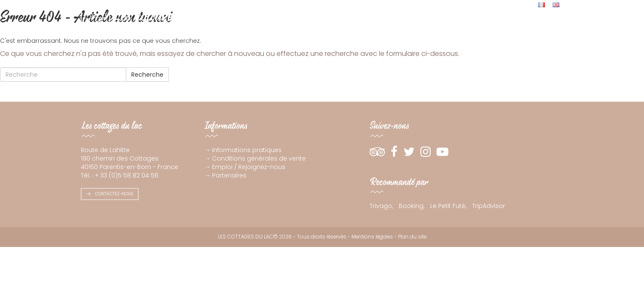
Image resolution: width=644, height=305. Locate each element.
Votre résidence (372, 26)
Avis (467, 26)
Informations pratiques (247, 150)
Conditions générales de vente (259, 158)
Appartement (324, 26)
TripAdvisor (489, 206)
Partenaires (229, 175)
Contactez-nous (110, 194)
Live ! (522, 26)
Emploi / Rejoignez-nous (249, 167)
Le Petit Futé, (448, 206)
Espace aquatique (429, 26)
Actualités (494, 26)
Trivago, (381, 206)
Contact (547, 26)
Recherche (147, 75)
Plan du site (412, 237)
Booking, (412, 206)
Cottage (287, 26)
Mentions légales (372, 237)
